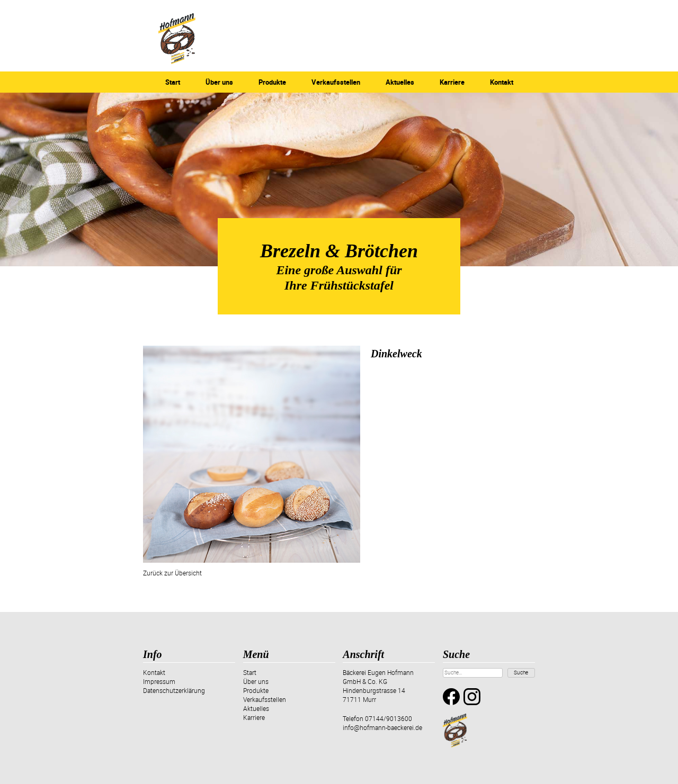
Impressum (159, 681)
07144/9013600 (389, 718)
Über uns (219, 82)
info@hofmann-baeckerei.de (382, 727)
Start (173, 82)
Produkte (272, 82)
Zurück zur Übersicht (172, 573)
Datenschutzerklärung (174, 690)
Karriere (452, 82)
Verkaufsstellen (336, 82)
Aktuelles (400, 82)
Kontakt (502, 82)
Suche (521, 672)
